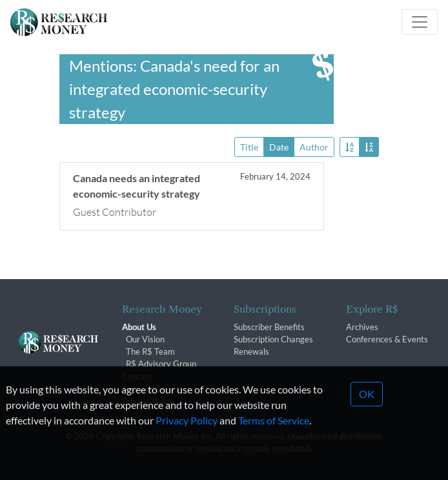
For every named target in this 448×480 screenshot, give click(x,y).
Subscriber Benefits (269, 327)
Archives (362, 327)
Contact (137, 377)
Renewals (251, 351)
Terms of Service (274, 438)
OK (367, 412)
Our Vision (145, 339)
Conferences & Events (387, 339)
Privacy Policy (187, 438)
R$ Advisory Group (161, 364)
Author (314, 146)
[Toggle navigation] (420, 22)
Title (249, 146)
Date (279, 146)
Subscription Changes (273, 339)
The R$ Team (150, 351)
